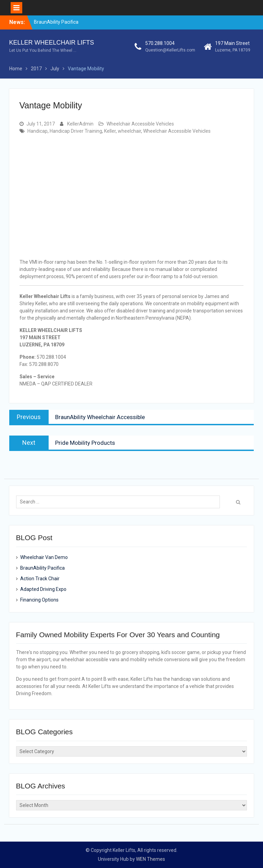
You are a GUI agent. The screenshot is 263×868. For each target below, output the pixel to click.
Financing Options (39, 600)
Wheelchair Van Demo (44, 557)
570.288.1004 (160, 43)
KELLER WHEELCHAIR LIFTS (52, 43)
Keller (110, 131)
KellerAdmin (80, 124)
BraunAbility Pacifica (56, 22)
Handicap (37, 131)
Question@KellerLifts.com (170, 50)
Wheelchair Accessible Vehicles (140, 124)
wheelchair (129, 131)
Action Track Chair (40, 579)
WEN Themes (151, 859)
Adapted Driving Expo (43, 589)
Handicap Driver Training (76, 131)
